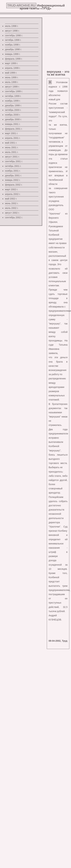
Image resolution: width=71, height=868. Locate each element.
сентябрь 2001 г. (14, 161)
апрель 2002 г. (13, 194)
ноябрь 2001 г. (13, 171)
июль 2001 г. (12, 152)
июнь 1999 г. (12, 77)
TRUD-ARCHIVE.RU (21, 6)
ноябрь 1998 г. (13, 45)
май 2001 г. (11, 143)
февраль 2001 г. (14, 129)
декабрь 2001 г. (13, 175)
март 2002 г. (12, 189)
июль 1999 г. (12, 82)
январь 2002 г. (13, 180)
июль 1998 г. (12, 26)
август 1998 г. (12, 31)
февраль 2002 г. (14, 185)
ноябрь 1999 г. (13, 101)
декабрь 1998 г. (13, 49)
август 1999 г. (12, 87)
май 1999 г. (11, 73)
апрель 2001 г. (13, 138)
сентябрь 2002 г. (14, 217)
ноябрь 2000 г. (13, 115)
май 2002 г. (11, 199)
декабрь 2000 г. (13, 119)
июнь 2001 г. (12, 147)
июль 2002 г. (12, 208)
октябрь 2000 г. (13, 110)
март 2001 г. (12, 133)
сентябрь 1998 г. (14, 35)
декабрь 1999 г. (13, 105)
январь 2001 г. (13, 124)
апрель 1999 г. (13, 68)
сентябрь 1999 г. (14, 91)
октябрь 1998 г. (13, 40)
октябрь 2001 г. (13, 166)
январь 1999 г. (13, 54)
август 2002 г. (12, 213)
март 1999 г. (12, 63)
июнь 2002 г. (12, 203)
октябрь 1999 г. (13, 96)
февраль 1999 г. (14, 59)
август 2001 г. (12, 157)
